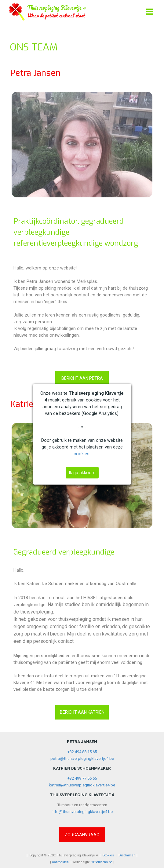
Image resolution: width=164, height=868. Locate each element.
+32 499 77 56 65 (82, 778)
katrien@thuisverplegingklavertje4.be (82, 785)
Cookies (108, 855)
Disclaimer (127, 855)
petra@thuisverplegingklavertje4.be (82, 758)
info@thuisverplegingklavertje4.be (82, 812)
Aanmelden (60, 862)
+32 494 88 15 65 (82, 752)
